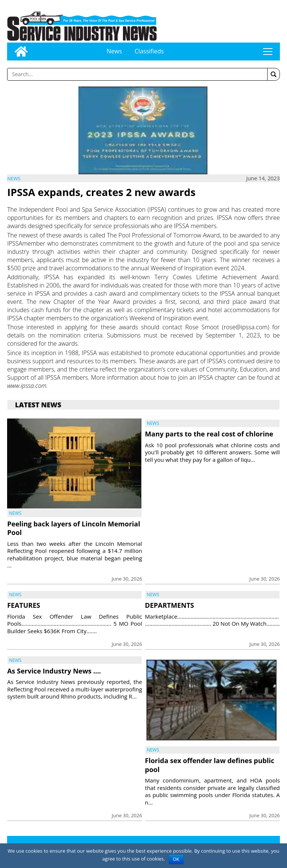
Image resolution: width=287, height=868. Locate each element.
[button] (274, 74)
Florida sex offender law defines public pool (210, 765)
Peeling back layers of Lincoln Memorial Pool (74, 528)
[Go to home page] (21, 52)
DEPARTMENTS (169, 605)
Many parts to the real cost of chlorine (209, 434)
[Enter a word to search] (137, 74)
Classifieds (149, 51)
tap (268, 52)
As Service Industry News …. (54, 671)
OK (176, 859)
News (114, 51)
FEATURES (24, 605)
